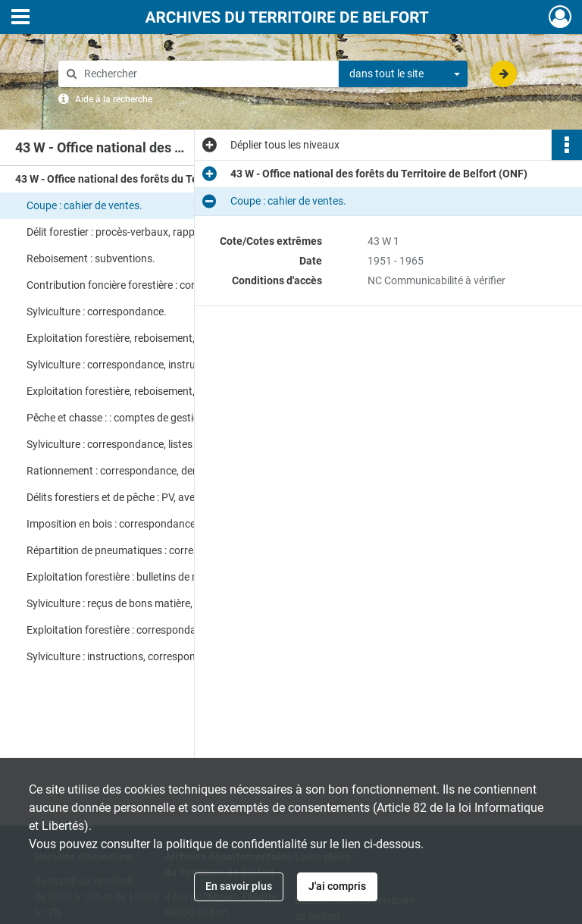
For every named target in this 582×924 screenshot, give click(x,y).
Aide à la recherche (114, 99)
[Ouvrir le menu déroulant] (20, 18)
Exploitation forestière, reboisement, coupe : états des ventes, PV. (178, 391)
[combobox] (403, 74)
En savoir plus (239, 886)
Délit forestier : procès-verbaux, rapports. (122, 232)
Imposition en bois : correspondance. (113, 524)
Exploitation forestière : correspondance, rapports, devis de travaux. (178, 630)
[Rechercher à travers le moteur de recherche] (206, 74)
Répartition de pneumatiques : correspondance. (138, 550)
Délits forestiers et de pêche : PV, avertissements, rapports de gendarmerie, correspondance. (178, 497)
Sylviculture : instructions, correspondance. (127, 656)
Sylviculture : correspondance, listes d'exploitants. (142, 444)
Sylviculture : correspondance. (97, 312)
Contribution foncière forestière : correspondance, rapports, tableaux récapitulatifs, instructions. (178, 285)
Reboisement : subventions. (91, 258)
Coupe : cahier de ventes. (84, 205)
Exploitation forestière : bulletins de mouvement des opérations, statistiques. (178, 577)
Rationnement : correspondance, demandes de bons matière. (169, 471)
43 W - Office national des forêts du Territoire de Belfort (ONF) (164, 179)
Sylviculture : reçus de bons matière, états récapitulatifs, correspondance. (178, 603)
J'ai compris (337, 886)
